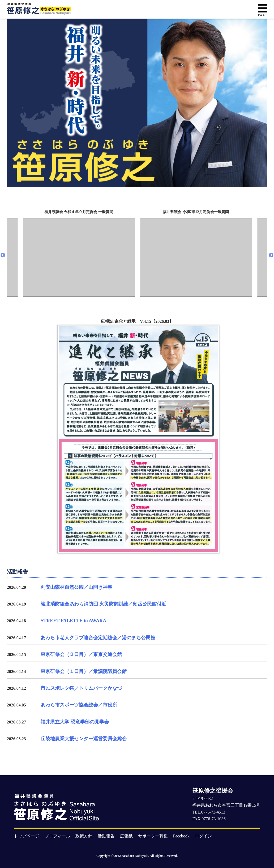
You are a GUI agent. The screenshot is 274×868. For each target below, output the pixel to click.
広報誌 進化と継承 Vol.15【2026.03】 (137, 436)
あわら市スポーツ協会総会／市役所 (79, 705)
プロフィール (57, 836)
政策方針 (84, 836)
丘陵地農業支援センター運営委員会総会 (84, 739)
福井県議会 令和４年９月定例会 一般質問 (79, 212)
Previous (3, 255)
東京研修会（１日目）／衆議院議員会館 (84, 671)
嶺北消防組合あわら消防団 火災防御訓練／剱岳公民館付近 (103, 604)
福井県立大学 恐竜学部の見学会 (75, 722)
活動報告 (106, 836)
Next (271, 255)
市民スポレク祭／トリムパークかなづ (81, 688)
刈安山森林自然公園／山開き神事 (76, 587)
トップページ (27, 836)
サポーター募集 (153, 836)
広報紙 (126, 836)
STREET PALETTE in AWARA (73, 621)
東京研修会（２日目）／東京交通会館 (81, 654)
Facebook (181, 836)
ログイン (203, 836)
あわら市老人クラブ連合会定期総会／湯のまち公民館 (98, 638)
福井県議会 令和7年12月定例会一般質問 (196, 212)
